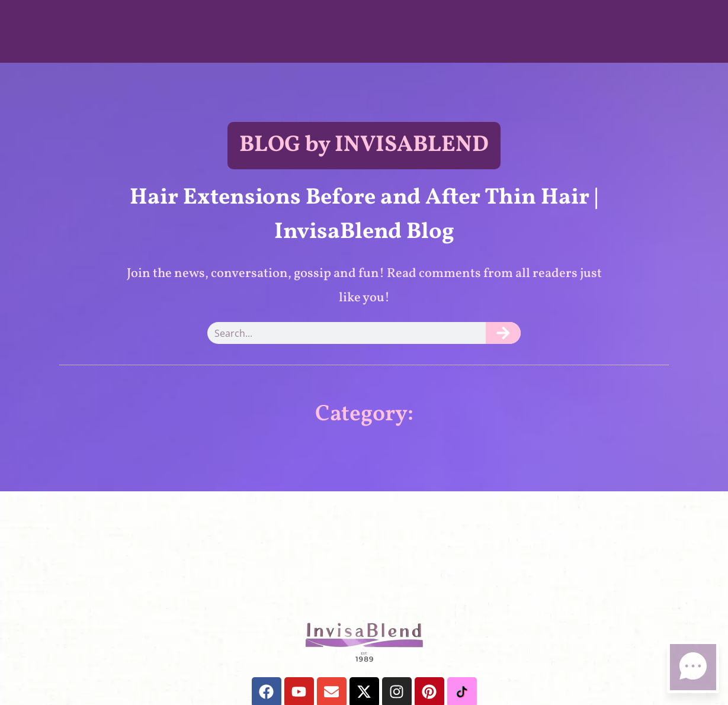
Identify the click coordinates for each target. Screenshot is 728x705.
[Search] (503, 333)
